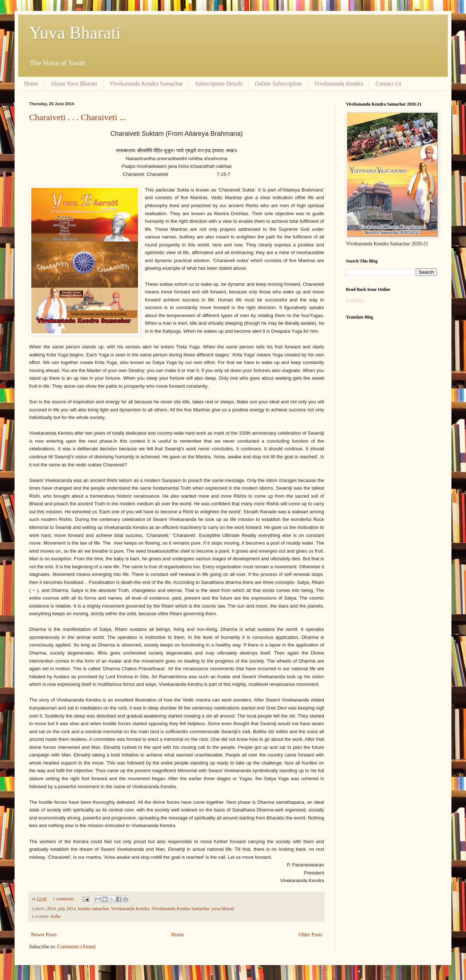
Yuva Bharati (75, 33)
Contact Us (388, 84)
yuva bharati (223, 909)
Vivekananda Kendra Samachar (146, 84)
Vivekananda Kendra (339, 84)
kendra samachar (93, 909)
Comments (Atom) (76, 947)
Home (31, 84)
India (55, 916)
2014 (51, 909)
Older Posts (310, 935)
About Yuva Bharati (74, 84)
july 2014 (67, 909)
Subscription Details (219, 84)
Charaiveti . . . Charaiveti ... (78, 117)
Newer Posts (44, 935)
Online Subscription (278, 84)
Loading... (356, 300)
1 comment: (64, 899)
